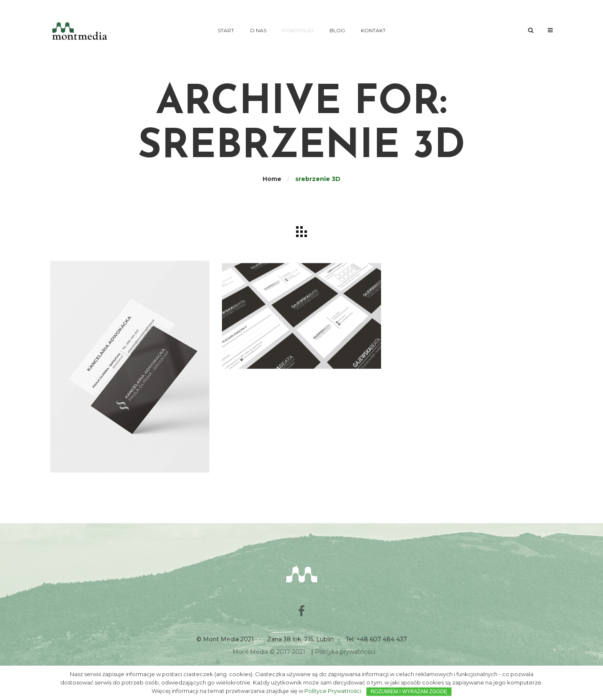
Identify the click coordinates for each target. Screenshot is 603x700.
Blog (337, 30)
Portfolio (298, 30)
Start (226, 30)
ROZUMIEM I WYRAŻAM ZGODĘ (409, 692)
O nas (258, 30)
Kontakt (373, 30)
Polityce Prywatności (333, 691)
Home (272, 179)
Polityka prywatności (345, 652)
